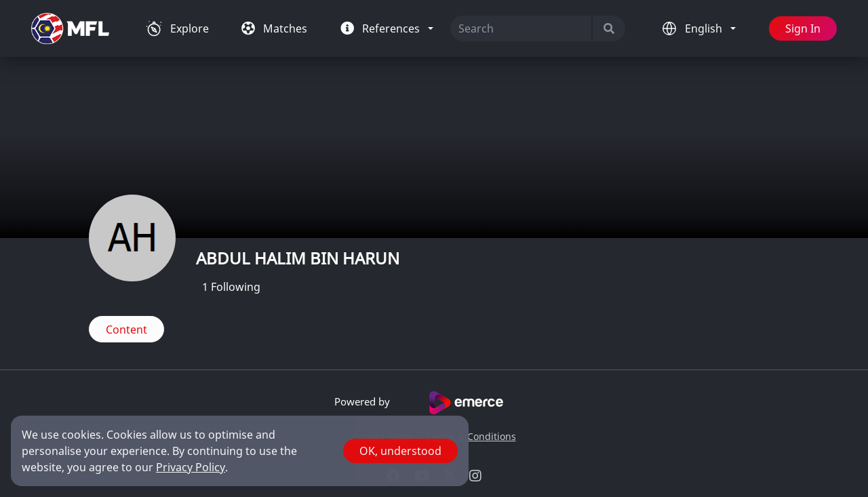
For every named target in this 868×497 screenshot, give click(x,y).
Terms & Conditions (471, 436)
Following (231, 287)
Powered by (434, 403)
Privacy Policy (191, 467)
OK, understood (400, 451)
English (705, 28)
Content (126, 330)
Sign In (803, 28)
